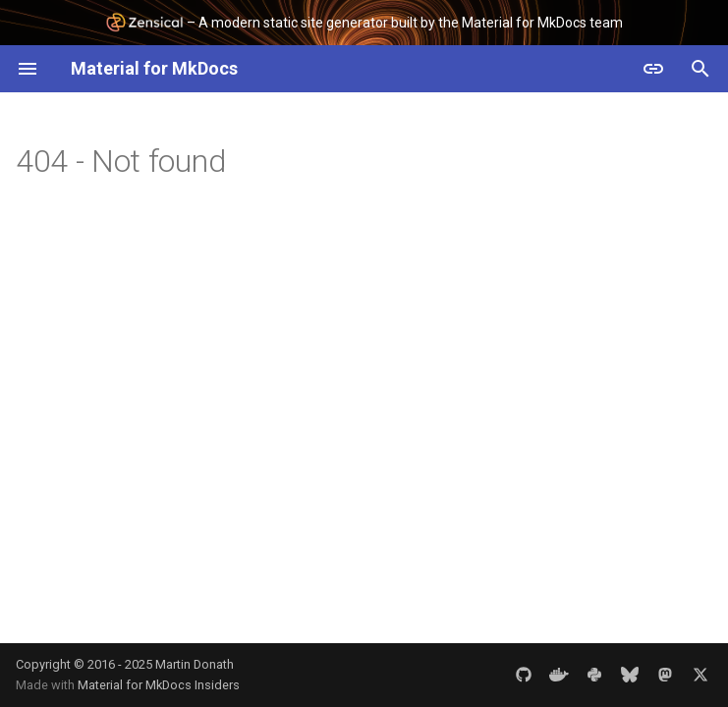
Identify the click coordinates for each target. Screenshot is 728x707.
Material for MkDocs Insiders (159, 685)
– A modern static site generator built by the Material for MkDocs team (364, 22)
